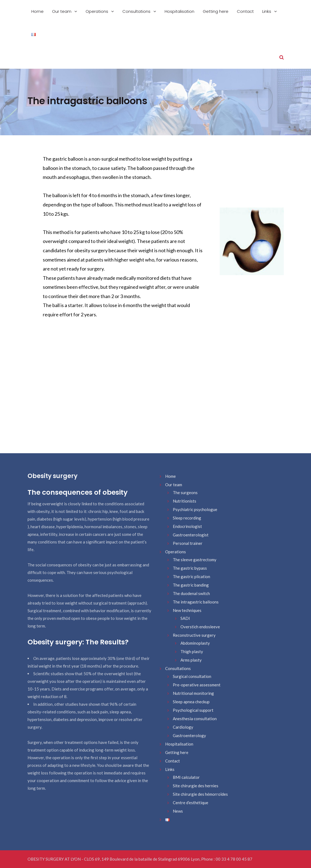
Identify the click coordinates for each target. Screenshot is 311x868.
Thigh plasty (192, 651)
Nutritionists (185, 501)
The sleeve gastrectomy (195, 560)
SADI (185, 618)
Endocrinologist (187, 526)
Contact (245, 11)
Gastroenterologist (191, 535)
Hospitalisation (179, 11)
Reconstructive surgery (194, 635)
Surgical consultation (192, 676)
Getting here (216, 11)
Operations (97, 11)
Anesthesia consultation (195, 719)
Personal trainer (188, 543)
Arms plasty (191, 660)
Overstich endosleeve (200, 627)
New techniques (187, 610)
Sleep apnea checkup (191, 702)
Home (37, 11)
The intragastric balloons (196, 602)
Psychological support (193, 710)
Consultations (137, 11)
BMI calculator (186, 777)
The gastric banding (191, 585)
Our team (62, 11)
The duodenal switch (191, 593)
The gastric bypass (190, 568)
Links (267, 11)
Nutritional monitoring (193, 693)
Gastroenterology (189, 735)
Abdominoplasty (195, 643)
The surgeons (185, 492)
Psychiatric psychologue (195, 509)
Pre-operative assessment (197, 685)
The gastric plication (191, 576)
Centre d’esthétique (191, 803)
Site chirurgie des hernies (196, 786)
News (178, 811)
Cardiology (183, 727)
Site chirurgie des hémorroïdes (200, 794)
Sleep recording (187, 518)
